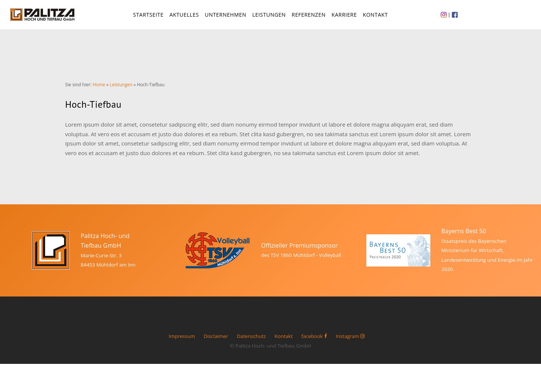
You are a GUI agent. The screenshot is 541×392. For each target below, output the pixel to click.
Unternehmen (226, 17)
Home (99, 89)
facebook (314, 341)
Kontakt (376, 17)
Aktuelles (185, 17)
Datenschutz (251, 341)
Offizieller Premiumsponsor (299, 250)
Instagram (350, 341)
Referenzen (309, 17)
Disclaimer (216, 341)
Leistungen (270, 17)
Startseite (149, 17)
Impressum (182, 341)
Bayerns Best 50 (464, 236)
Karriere (345, 17)
